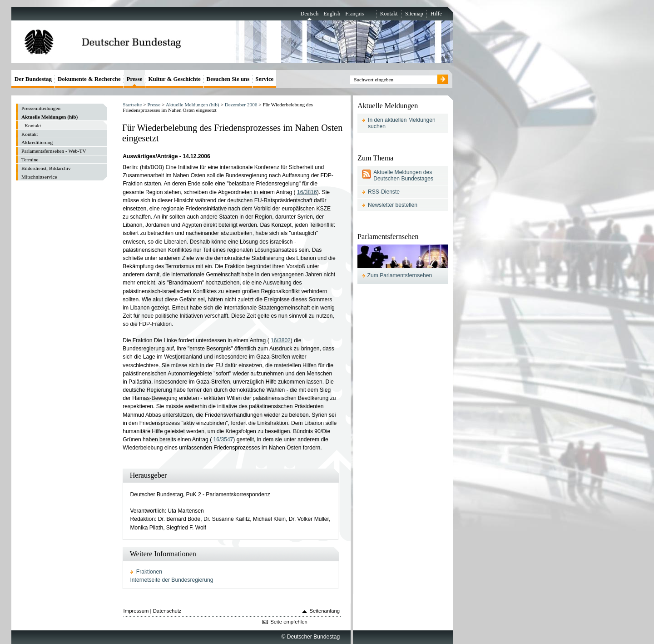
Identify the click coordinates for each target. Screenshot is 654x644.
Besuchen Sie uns (228, 79)
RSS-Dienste (384, 192)
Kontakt (389, 14)
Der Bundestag (33, 79)
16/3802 (281, 340)
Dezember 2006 (241, 105)
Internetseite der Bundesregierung (171, 580)
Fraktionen (149, 572)
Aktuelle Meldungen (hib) (193, 105)
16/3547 (223, 439)
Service (264, 79)
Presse (154, 105)
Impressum (136, 611)
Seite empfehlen (289, 622)
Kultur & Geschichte (174, 79)
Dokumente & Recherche (89, 79)
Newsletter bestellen (393, 205)
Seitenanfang (325, 611)
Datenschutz (167, 611)
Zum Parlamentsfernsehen (400, 275)
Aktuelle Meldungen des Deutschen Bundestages (403, 175)
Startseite (132, 105)
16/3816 (307, 192)
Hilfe (436, 14)
